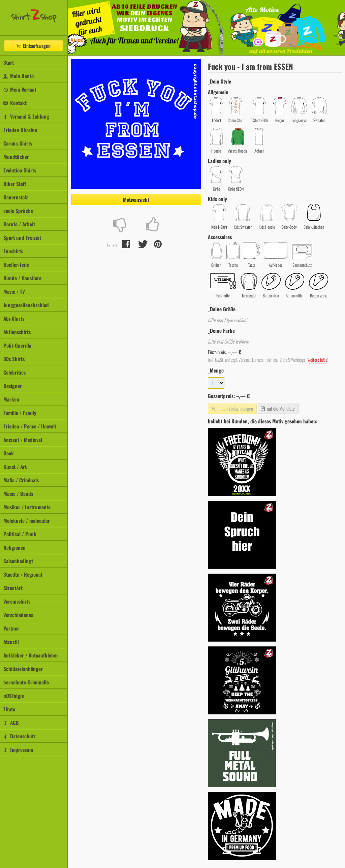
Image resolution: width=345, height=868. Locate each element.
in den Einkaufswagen (231, 408)
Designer (13, 386)
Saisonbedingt (18, 561)
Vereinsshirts (17, 601)
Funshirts (13, 251)
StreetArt (13, 588)
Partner (11, 628)
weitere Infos (318, 360)
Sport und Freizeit (22, 237)
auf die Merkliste (277, 408)
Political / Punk (20, 534)
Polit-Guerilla (17, 345)
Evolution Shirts (20, 170)
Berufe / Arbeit (19, 224)
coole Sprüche (18, 211)
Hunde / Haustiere (22, 278)
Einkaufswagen (33, 46)
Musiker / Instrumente (27, 507)
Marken (11, 399)
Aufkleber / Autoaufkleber (31, 655)
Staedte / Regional (23, 574)
